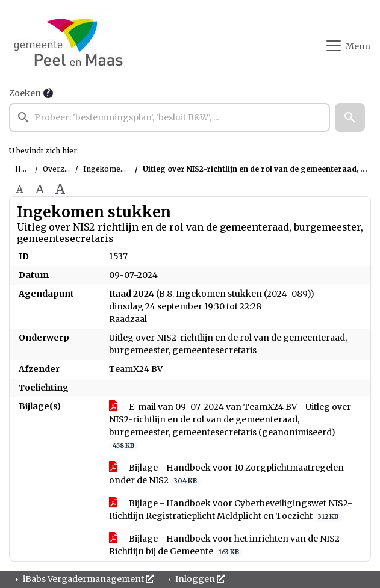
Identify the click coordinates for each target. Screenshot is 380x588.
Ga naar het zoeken (2, 8)
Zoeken (25, 93)
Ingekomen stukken (119, 169)
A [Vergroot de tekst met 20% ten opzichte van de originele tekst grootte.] (40, 189)
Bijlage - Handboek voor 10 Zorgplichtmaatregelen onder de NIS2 (226, 474)
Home (26, 169)
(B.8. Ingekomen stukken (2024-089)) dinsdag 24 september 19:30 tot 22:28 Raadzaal (212, 306)
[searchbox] (170, 117)
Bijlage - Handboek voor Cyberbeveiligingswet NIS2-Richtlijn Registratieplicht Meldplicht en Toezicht (231, 510)
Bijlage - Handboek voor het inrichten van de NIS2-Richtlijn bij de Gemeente (226, 545)
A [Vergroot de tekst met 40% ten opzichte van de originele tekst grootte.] (60, 189)
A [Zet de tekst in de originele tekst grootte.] (20, 189)
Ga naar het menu (3, 8)
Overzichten (65, 169)
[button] (350, 117)
